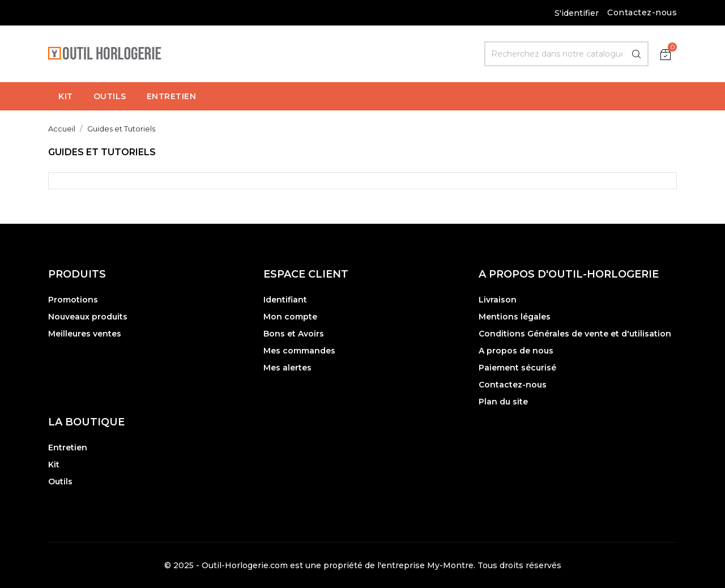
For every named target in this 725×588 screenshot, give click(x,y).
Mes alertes (287, 368)
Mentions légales (515, 317)
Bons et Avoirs (294, 334)
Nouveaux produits (88, 317)
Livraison (498, 300)
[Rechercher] (566, 54)
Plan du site (503, 402)
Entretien (68, 448)
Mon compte (290, 317)
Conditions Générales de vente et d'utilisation (575, 334)
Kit (54, 465)
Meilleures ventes (85, 334)
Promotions (73, 300)
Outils (60, 482)
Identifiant (285, 300)
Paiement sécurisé (517, 368)
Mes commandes (299, 351)
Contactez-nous (642, 12)
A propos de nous (516, 351)
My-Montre (450, 565)
